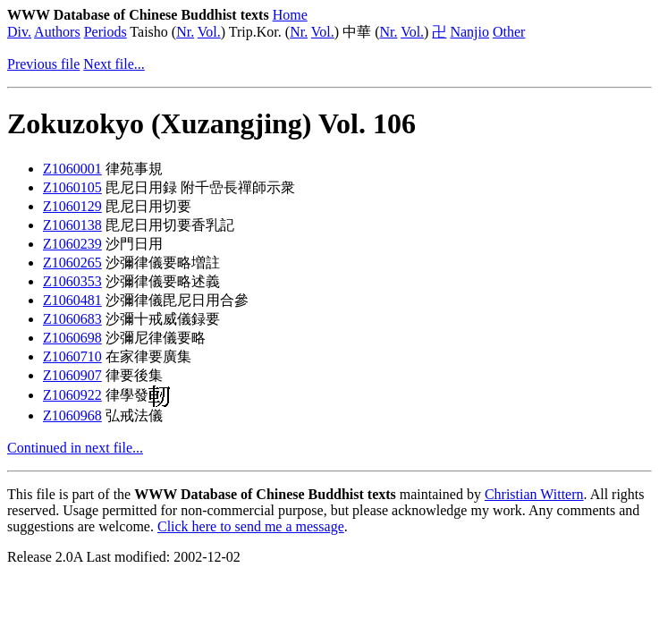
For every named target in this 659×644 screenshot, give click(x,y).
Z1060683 (72, 319)
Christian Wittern (534, 494)
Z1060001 (72, 169)
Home (290, 15)
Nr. (185, 32)
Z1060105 (72, 187)
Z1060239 (72, 244)
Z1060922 (72, 395)
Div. (19, 32)
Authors (57, 32)
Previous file (43, 64)
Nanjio (469, 32)
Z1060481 (72, 300)
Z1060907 (72, 375)
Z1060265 (72, 263)
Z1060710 (72, 356)
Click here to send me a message (251, 526)
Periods (106, 32)
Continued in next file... (75, 448)
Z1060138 (72, 225)
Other (509, 32)
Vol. (209, 32)
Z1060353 (72, 281)
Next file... (114, 64)
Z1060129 (72, 206)
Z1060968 (72, 415)
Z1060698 (72, 338)
